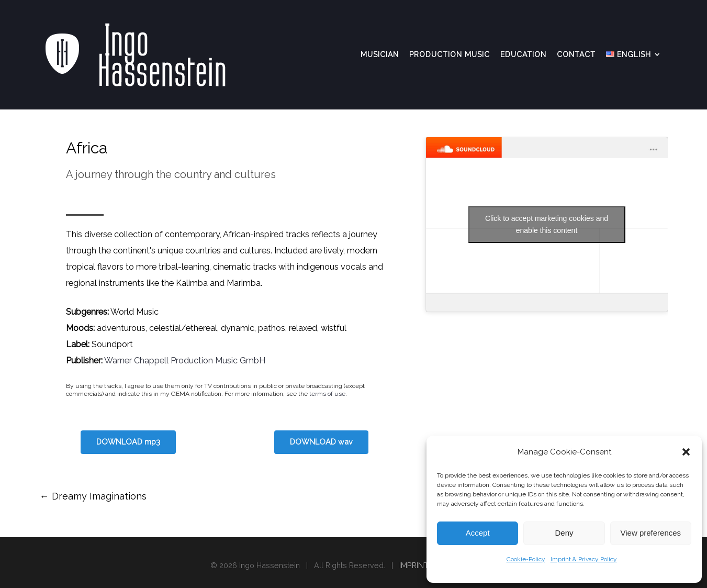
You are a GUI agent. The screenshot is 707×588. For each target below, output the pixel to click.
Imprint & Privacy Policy (584, 559)
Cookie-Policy (526, 559)
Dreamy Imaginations (93, 496)
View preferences (651, 533)
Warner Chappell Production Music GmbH (185, 360)
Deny (564, 533)
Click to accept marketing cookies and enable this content (547, 224)
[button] (686, 452)
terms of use (327, 394)
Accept (478, 533)
